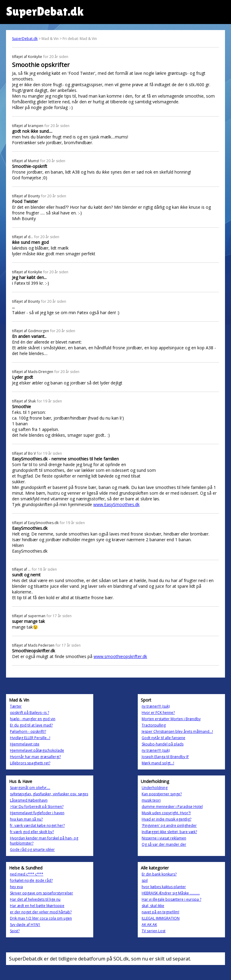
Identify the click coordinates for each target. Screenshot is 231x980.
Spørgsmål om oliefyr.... (30, 788)
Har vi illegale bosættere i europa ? (171, 899)
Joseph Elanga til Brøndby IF (165, 757)
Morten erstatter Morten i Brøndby (171, 719)
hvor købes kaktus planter (164, 887)
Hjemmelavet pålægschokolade (37, 750)
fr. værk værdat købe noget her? (37, 825)
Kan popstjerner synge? (162, 794)
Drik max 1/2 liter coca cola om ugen (41, 918)
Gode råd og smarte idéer (32, 850)
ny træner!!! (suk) (156, 706)
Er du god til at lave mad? (31, 725)
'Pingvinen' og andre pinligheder (169, 825)
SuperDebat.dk (25, 39)
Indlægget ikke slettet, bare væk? (169, 832)
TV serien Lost (154, 931)
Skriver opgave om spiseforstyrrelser (42, 893)
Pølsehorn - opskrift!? (28, 731)
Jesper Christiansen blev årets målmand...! (177, 731)
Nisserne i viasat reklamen (164, 838)
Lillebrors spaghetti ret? (30, 763)
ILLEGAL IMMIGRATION (161, 918)
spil (145, 880)
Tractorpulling (154, 725)
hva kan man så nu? (26, 819)
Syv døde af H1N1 (25, 925)
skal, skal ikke (153, 906)
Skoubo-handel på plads (163, 744)
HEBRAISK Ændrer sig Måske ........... (171, 893)
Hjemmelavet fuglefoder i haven (37, 813)
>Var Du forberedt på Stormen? (37, 807)
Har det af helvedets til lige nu (35, 899)
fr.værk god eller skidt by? (32, 832)
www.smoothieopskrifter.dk (120, 656)
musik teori (151, 800)
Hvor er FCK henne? (158, 713)
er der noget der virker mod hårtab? (41, 912)
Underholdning (155, 788)
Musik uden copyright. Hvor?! (166, 813)
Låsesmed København (29, 800)
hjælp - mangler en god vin (33, 719)
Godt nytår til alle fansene (163, 738)
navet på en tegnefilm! (160, 912)
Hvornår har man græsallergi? (35, 757)
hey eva (16, 887)
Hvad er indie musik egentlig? (166, 819)
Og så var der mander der (164, 844)
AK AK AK (149, 925)
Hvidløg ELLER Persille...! (30, 738)
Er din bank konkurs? (159, 874)
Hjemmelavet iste (25, 744)
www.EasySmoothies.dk (116, 504)
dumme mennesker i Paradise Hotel (172, 807)
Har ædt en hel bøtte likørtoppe (37, 906)
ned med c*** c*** (27, 874)
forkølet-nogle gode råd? (31, 880)
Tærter (16, 706)
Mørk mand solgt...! (158, 763)
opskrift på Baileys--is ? (29, 713)
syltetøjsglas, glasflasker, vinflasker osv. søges (49, 794)
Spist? (15, 931)
